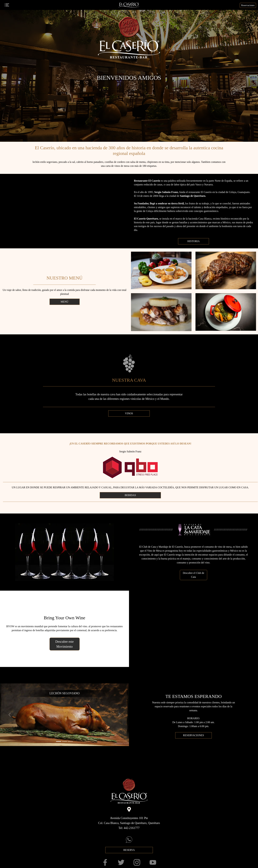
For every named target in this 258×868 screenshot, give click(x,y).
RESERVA (129, 850)
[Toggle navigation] (7, 5)
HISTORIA (193, 241)
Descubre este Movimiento (64, 644)
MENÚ (64, 302)
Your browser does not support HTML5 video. (64, 211)
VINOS (129, 413)
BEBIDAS (130, 495)
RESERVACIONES (193, 735)
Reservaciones (248, 5)
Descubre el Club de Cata (193, 575)
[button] (10, 715)
